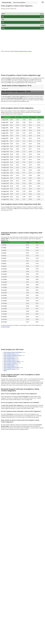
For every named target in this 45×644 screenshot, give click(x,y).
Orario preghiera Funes (9, 357)
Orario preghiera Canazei (10, 360)
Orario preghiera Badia (9, 366)
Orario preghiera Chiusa (9, 369)
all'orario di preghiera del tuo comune (23, 51)
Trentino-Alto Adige (7, 3)
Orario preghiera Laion (9, 364)
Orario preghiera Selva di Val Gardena (13, 352)
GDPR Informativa (5, 436)
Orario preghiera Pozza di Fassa (11, 367)
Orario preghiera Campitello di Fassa (12, 355)
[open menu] (43, 2)
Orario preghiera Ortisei (9, 354)
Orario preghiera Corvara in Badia (12, 361)
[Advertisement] (22, 40)
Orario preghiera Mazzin (9, 358)
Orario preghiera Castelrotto (10, 363)
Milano (5, 371)
